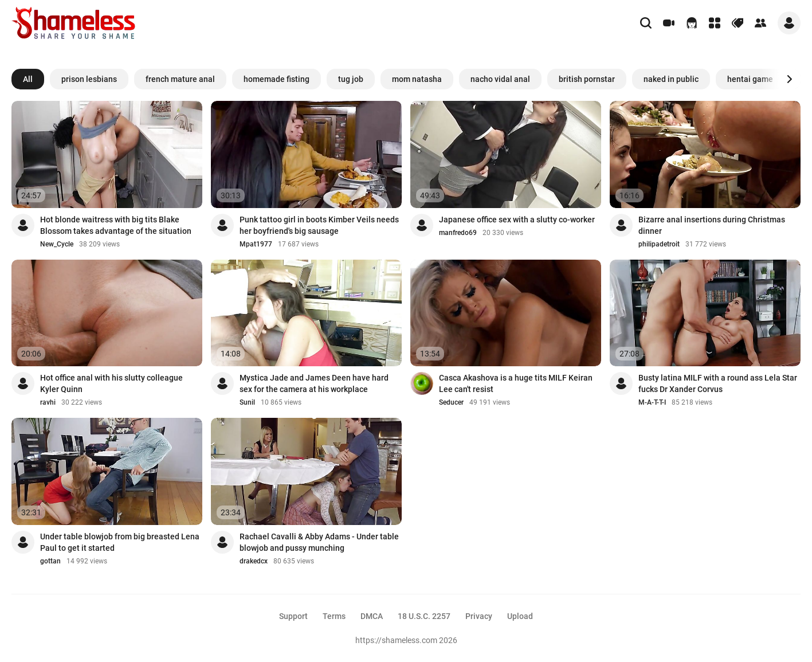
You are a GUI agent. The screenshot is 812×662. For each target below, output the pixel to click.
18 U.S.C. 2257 (424, 616)
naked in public (671, 79)
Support (293, 616)
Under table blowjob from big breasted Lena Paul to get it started (120, 542)
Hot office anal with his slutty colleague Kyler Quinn (111, 383)
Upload (520, 616)
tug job (351, 79)
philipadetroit (659, 244)
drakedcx (254, 561)
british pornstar (587, 79)
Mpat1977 (256, 244)
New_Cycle (57, 244)
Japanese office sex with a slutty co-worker (517, 220)
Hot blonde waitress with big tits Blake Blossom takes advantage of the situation (116, 225)
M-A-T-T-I (652, 402)
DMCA (372, 616)
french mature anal (180, 79)
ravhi (48, 402)
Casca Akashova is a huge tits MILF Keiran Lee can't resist (516, 383)
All (28, 79)
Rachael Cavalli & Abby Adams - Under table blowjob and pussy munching (319, 542)
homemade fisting (276, 79)
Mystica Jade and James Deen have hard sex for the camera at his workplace (314, 383)
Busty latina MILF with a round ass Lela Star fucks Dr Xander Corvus (718, 383)
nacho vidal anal (500, 79)
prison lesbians (89, 79)
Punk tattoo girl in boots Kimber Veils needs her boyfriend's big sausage (319, 225)
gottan (50, 561)
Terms (334, 616)
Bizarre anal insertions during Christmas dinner (712, 225)
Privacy (479, 616)
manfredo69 (458, 233)
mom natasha (417, 79)
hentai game (750, 79)
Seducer (451, 402)
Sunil (247, 402)
